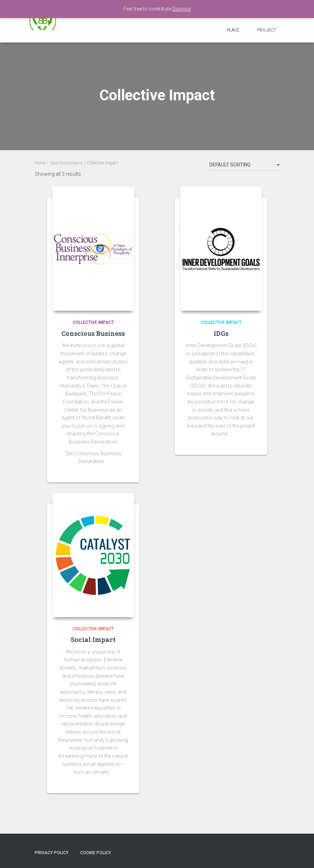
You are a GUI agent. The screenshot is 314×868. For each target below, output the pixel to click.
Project (267, 30)
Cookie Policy (96, 853)
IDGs (221, 333)
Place (233, 30)
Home (40, 163)
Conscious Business (93, 333)
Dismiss (182, 9)
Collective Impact (93, 322)
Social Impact (93, 639)
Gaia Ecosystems (66, 163)
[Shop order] (244, 166)
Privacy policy (52, 853)
